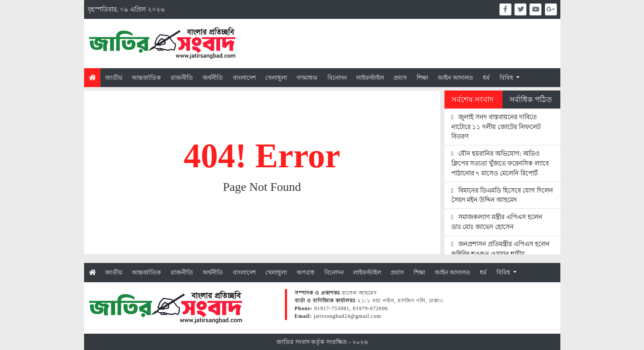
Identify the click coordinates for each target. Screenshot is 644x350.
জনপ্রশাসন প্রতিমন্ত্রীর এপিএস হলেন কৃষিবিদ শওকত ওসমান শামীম (500, 249)
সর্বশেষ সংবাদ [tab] (472, 100)
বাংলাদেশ (244, 78)
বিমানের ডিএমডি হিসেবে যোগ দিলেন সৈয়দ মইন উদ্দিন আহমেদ (502, 195)
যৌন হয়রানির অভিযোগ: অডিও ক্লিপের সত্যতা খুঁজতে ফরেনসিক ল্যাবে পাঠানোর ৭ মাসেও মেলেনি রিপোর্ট (500, 163)
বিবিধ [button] (507, 78)
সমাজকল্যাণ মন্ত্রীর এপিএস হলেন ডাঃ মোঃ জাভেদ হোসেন (497, 222)
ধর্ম (486, 78)
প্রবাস (400, 78)
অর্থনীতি (213, 78)
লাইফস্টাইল (370, 78)
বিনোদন (337, 78)
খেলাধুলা (276, 78)
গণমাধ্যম (307, 78)
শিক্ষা (422, 78)
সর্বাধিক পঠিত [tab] (531, 100)
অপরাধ (305, 272)
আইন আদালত (455, 78)
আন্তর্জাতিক (146, 78)
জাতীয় (114, 78)
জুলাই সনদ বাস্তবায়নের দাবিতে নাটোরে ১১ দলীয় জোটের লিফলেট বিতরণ (496, 127)
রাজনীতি (182, 78)
